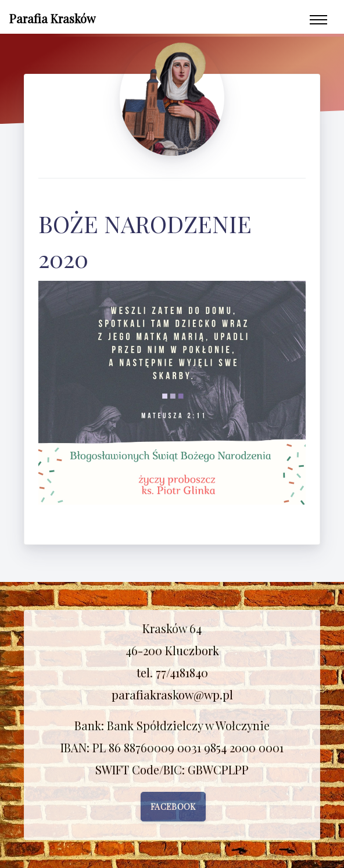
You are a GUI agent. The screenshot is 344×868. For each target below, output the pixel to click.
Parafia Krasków (52, 18)
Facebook (173, 807)
